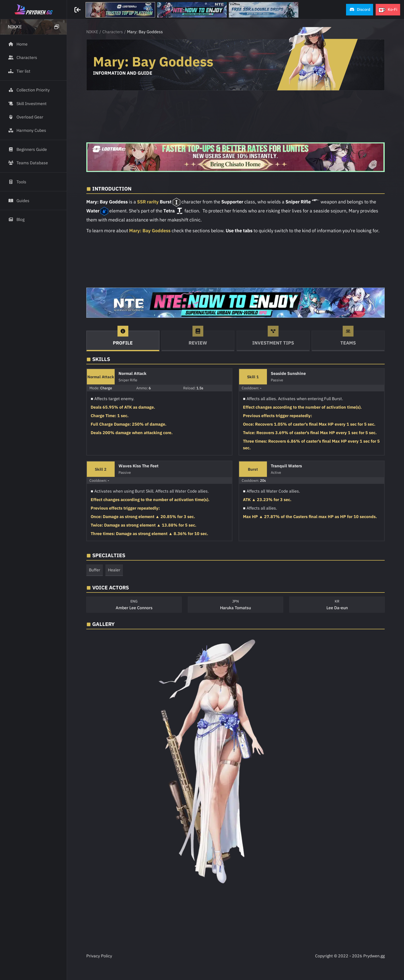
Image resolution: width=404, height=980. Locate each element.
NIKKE (92, 32)
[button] (360, 10)
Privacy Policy (99, 956)
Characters (113, 32)
